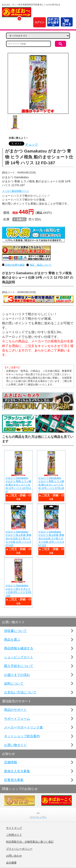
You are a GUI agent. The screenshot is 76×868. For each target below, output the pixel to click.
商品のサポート (15, 710)
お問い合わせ (14, 856)
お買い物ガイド (15, 745)
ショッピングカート (19, 657)
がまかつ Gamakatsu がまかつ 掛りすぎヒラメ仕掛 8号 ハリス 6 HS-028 (18, 591)
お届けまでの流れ (17, 675)
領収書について (15, 631)
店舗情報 (11, 762)
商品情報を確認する (19, 648)
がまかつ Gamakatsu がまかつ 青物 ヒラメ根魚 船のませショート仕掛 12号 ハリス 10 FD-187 (18, 485)
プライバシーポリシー (19, 849)
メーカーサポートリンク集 (24, 727)
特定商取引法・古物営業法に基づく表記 (30, 842)
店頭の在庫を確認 (15, 265)
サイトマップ (14, 828)
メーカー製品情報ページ (15, 191)
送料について (14, 684)
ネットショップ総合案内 (22, 736)
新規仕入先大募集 (17, 771)
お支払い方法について (20, 692)
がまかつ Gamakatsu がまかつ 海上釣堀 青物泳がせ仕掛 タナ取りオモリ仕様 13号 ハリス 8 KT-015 (51, 539)
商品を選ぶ (12, 640)
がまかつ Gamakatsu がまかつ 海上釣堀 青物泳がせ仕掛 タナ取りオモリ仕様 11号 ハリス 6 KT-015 (18, 539)
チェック (32, 144)
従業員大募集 (14, 780)
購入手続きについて (19, 666)
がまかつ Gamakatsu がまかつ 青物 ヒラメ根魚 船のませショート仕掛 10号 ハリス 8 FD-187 (51, 485)
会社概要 (11, 863)
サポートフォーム (17, 719)
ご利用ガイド (14, 835)
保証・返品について (41, 265)
